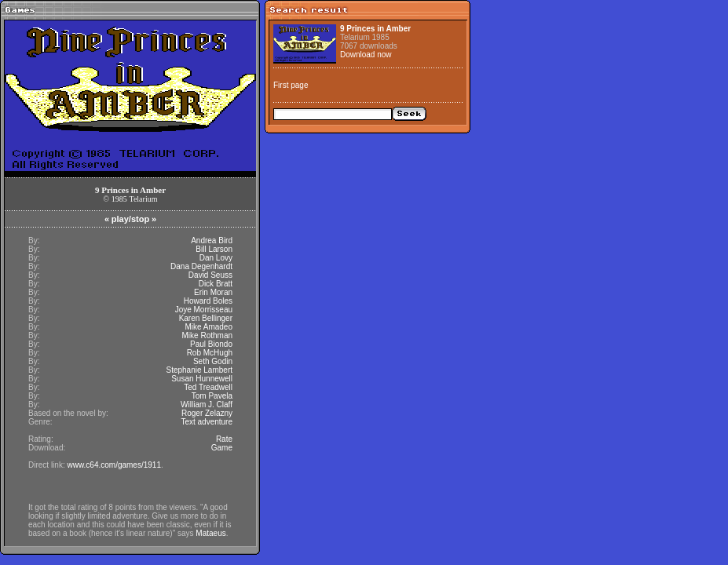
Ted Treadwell (208, 387)
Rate (224, 439)
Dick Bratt (216, 284)
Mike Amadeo (209, 327)
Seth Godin (213, 361)
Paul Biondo (211, 344)
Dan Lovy (216, 258)
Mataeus (210, 533)
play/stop (130, 219)
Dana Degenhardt (201, 266)
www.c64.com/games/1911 (114, 465)
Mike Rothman (207, 335)
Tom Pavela (212, 396)
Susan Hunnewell (202, 379)
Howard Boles (208, 301)
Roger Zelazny (207, 413)
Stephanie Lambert (199, 370)
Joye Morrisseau (204, 310)
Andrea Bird (212, 241)
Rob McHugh (210, 353)
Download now (366, 55)
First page (291, 85)
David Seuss (210, 275)
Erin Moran (213, 292)
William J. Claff (207, 405)
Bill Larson (214, 249)
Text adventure (207, 422)
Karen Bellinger (206, 318)
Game (222, 448)
